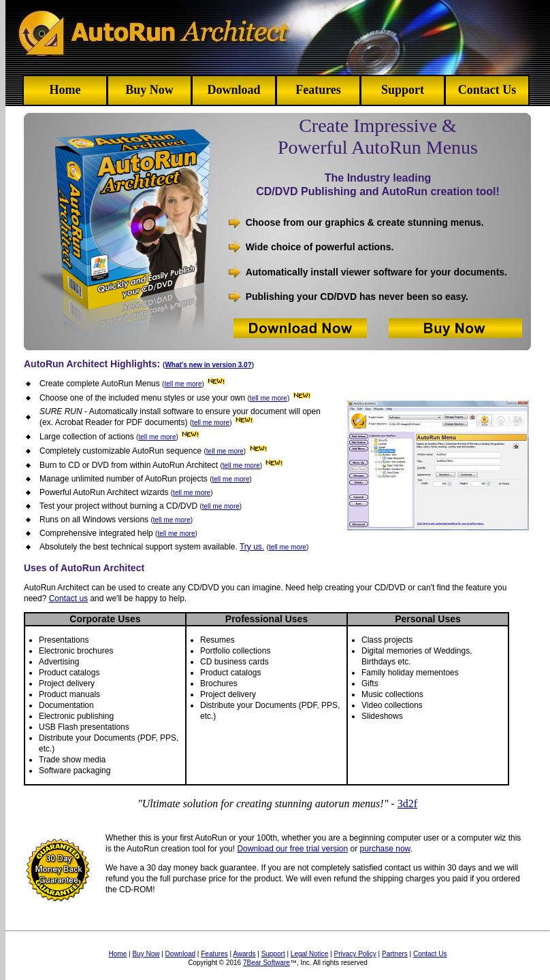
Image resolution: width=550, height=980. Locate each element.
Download (233, 90)
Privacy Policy (355, 954)
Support (403, 90)
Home (65, 90)
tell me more (183, 384)
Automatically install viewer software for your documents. (376, 272)
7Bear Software (266, 963)
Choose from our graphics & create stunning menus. (365, 222)
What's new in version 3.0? (208, 365)
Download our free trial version (292, 849)
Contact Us (487, 90)
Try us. (252, 547)
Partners (395, 954)
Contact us (68, 598)
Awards (244, 954)
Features (318, 90)
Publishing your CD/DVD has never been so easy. (357, 297)
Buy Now (149, 90)
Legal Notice (310, 954)
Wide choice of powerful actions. (320, 247)
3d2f (407, 804)
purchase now (385, 849)
